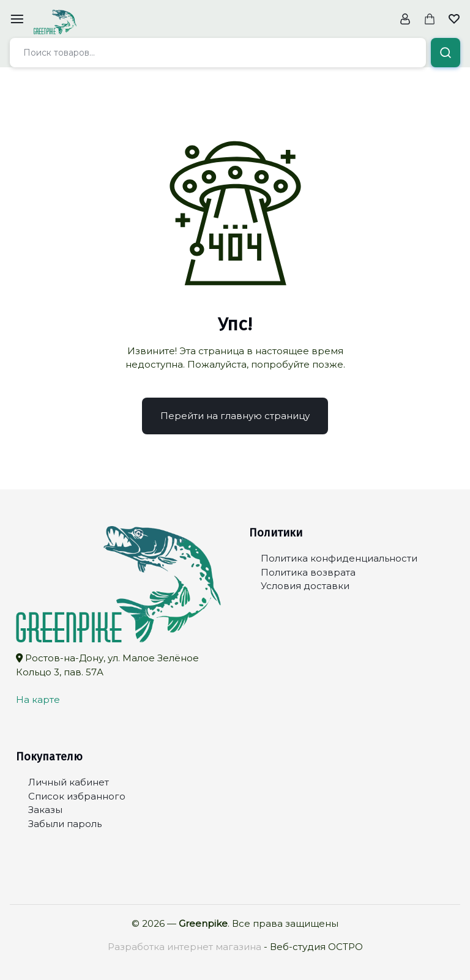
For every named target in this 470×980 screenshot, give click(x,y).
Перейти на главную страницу (235, 416)
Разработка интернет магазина (185, 947)
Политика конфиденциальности (339, 558)
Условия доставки (305, 586)
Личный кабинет (69, 782)
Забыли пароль (65, 824)
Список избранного (77, 796)
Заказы (45, 810)
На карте (38, 700)
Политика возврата (308, 572)
